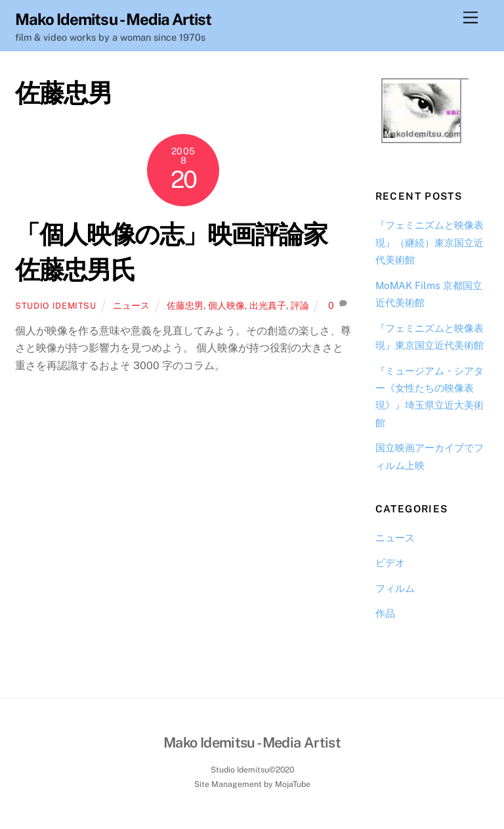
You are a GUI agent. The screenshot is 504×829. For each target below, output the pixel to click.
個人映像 (226, 305)
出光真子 (268, 305)
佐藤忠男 (185, 305)
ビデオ (390, 563)
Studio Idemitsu (56, 306)
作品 (385, 613)
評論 (300, 305)
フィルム (395, 588)
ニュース (131, 305)
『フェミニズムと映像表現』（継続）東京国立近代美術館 (430, 242)
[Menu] (471, 18)
